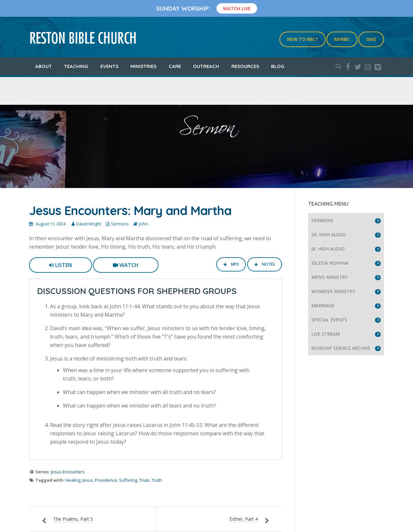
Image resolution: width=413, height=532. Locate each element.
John (143, 224)
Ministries (143, 66)
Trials (144, 480)
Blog (278, 66)
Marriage (323, 305)
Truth (157, 480)
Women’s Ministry (333, 291)
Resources (245, 66)
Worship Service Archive (341, 348)
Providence (106, 480)
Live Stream (326, 334)
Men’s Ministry (329, 277)
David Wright (89, 224)
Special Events (329, 320)
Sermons (120, 224)
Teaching (76, 66)
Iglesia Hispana (330, 263)
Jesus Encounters (68, 472)
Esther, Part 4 (244, 519)
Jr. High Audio (328, 249)
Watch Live (237, 8)
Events (109, 66)
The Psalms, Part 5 (73, 519)
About (44, 66)
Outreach (206, 66)
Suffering (128, 480)
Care (175, 66)
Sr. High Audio (329, 235)
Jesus (88, 480)
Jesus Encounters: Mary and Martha (130, 211)
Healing (73, 480)
